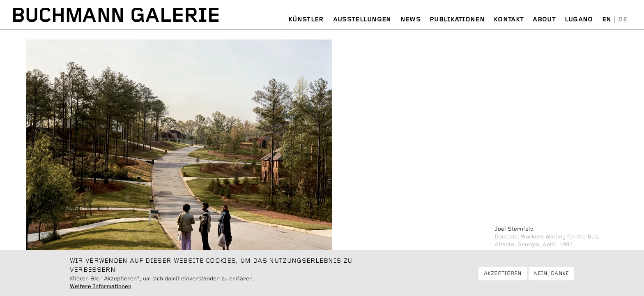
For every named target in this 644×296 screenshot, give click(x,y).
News (411, 20)
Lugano (579, 20)
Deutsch (623, 20)
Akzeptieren (503, 276)
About (544, 20)
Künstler (306, 20)
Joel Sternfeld (514, 229)
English (607, 20)
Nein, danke (552, 276)
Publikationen (457, 20)
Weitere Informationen (101, 289)
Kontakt (509, 20)
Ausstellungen (362, 20)
